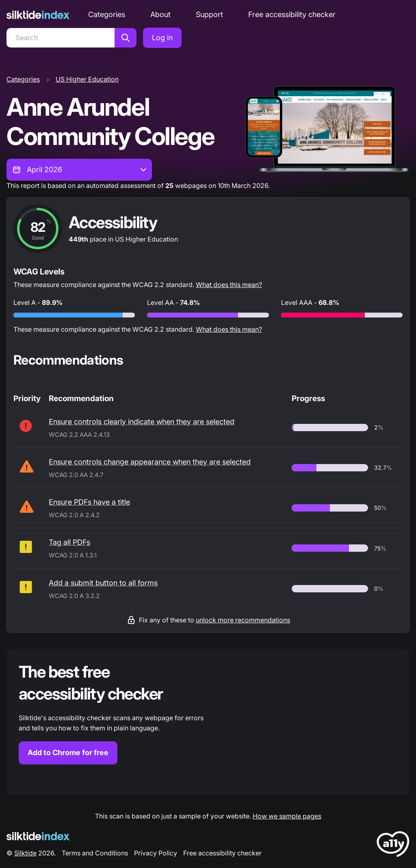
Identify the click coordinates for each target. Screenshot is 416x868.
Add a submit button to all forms (103, 583)
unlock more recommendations (243, 620)
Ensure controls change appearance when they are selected (150, 462)
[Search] (61, 38)
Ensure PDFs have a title (89, 502)
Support (209, 14)
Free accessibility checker (292, 14)
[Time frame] (79, 170)
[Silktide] (38, 15)
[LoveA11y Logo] (393, 845)
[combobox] (79, 170)
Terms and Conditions (95, 853)
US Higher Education (87, 79)
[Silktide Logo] (38, 836)
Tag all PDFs (69, 542)
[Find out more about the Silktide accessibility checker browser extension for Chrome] (208, 722)
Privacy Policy (156, 853)
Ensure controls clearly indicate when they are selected (142, 422)
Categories (107, 14)
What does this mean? (229, 285)
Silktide (25, 853)
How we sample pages (287, 816)
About (160, 14)
